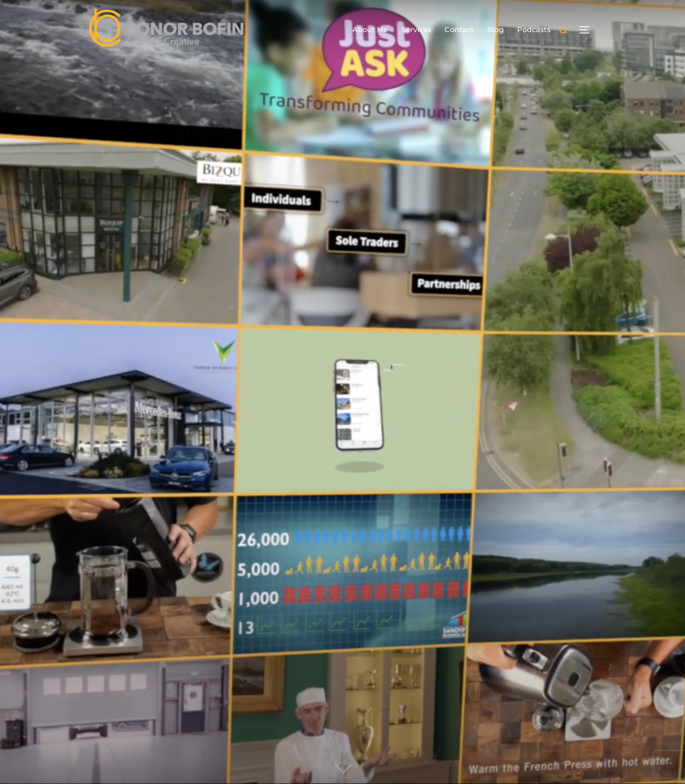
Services (416, 30)
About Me (370, 30)
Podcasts (534, 30)
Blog (495, 30)
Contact (459, 30)
